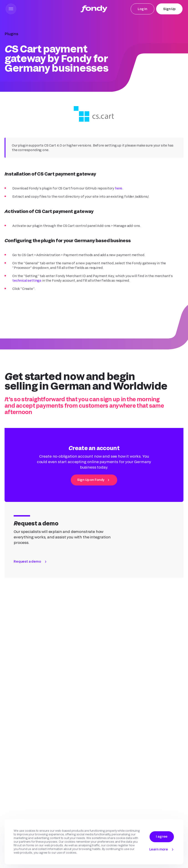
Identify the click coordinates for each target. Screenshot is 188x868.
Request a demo (27, 561)
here (119, 188)
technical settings (27, 280)
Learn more (159, 849)
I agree (162, 836)
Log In (142, 9)
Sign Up (169, 9)
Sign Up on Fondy (91, 480)
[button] (11, 9)
